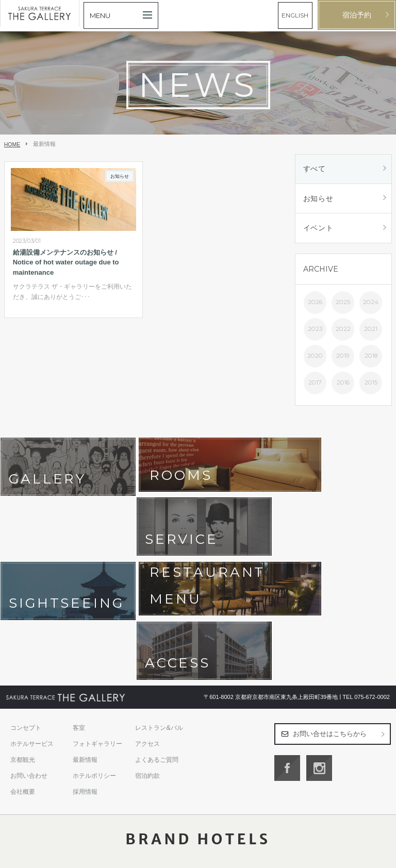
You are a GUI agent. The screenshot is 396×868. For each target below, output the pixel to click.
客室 (79, 592)
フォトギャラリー (97, 608)
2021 (371, 330)
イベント (318, 229)
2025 (343, 304)
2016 (343, 384)
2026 (315, 304)
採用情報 (85, 656)
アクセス (147, 608)
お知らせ (318, 199)
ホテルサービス (32, 608)
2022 (343, 330)
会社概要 (23, 656)
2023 (315, 330)
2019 (343, 357)
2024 (371, 304)
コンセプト (26, 592)
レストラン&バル (159, 592)
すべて (315, 169)
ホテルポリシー (94, 640)
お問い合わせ (29, 640)
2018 (371, 357)
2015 (371, 384)
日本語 (359, 856)
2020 (315, 357)
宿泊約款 (147, 640)
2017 (315, 384)
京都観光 (23, 624)
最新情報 (85, 624)
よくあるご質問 (157, 624)
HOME (12, 144)
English (380, 856)
